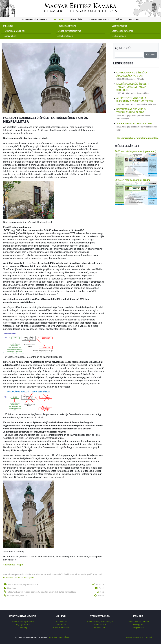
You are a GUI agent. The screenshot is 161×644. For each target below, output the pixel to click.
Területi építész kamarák (138, 622)
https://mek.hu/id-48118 (17, 596)
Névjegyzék (138, 625)
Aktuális (59, 20)
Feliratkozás (61, 622)
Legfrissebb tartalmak (122, 31)
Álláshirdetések (65, 36)
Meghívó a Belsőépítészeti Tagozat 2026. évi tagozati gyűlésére (132, 87)
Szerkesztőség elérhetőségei (100, 622)
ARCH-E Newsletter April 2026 (134, 124)
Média (119, 20)
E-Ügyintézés (138, 628)
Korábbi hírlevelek (61, 628)
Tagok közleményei (67, 26)
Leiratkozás (61, 625)
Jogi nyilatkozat (23, 625)
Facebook (100, 585)
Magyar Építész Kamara (34, 20)
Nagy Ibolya (12, 588)
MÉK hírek (8, 26)
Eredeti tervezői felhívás (69, 31)
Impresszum (100, 628)
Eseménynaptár (119, 26)
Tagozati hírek (10, 36)
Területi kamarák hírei (14, 31)
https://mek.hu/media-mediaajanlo (19, 577)
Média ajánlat (100, 625)
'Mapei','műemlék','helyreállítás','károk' (23, 585)
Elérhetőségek (119, 36)
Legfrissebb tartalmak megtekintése (138, 138)
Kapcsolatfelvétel (59, 638)
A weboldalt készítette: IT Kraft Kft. (139, 637)
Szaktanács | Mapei (13, 565)
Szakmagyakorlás (99, 20)
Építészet (134, 20)
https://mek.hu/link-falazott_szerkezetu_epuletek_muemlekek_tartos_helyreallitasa (42, 592)
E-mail (101, 588)
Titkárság (23, 628)
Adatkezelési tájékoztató (23, 622)
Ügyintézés (76, 20)
